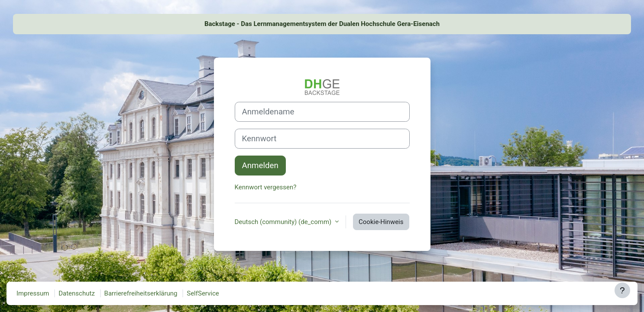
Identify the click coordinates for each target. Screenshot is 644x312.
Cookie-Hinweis (381, 222)
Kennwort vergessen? (266, 187)
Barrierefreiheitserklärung (141, 293)
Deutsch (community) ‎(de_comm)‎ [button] (284, 222)
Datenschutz (77, 293)
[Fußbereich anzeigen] (622, 290)
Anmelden (260, 166)
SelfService (203, 293)
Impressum (33, 293)
